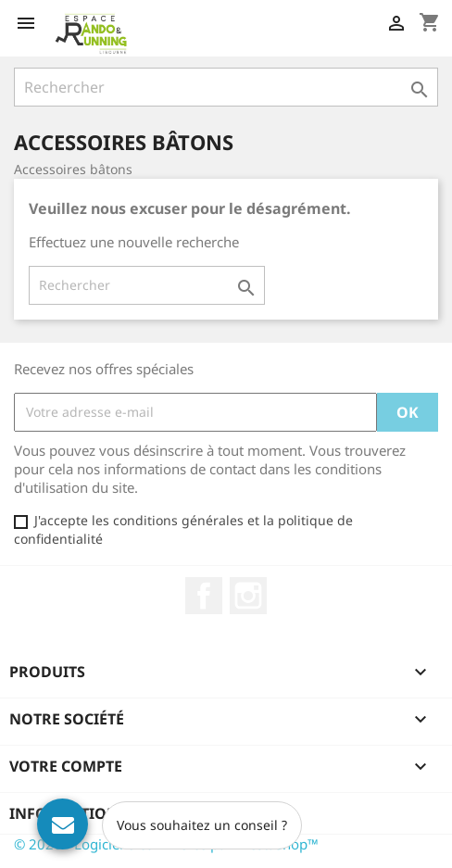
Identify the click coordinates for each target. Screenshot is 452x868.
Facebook (204, 596)
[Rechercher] (226, 87)
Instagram (248, 596)
